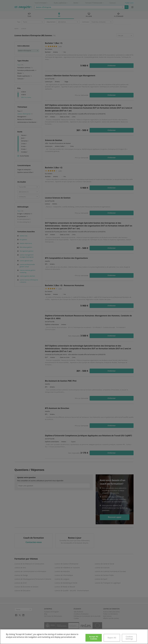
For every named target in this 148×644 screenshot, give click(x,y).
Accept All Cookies (94, 638)
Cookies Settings (129, 638)
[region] (74, 637)
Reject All (112, 638)
